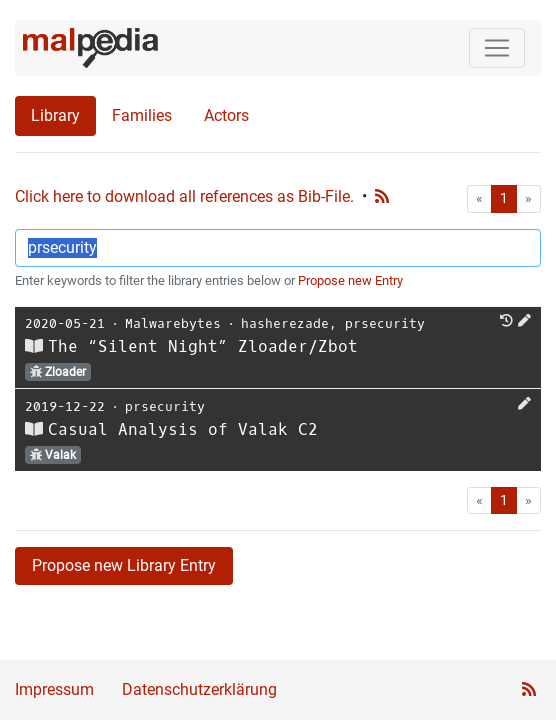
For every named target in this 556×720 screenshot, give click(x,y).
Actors (226, 115)
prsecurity (385, 323)
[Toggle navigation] (497, 48)
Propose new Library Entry (124, 565)
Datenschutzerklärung (199, 689)
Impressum (54, 689)
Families (142, 115)
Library (55, 115)
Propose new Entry (350, 280)
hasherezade (285, 323)
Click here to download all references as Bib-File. (184, 196)
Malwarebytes (173, 323)
